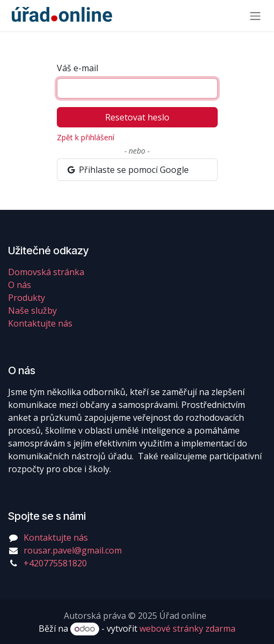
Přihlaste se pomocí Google (128, 170)
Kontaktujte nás (40, 323)
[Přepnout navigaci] (255, 16)
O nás (20, 285)
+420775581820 (55, 563)
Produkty (27, 298)
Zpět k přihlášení (86, 137)
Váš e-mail (77, 68)
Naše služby (32, 310)
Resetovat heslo (137, 117)
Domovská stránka (46, 272)
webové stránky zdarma (187, 628)
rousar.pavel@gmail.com (73, 550)
